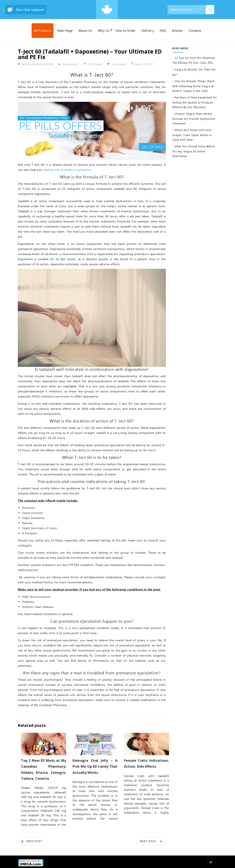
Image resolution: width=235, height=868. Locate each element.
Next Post (151, 841)
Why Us (104, 30)
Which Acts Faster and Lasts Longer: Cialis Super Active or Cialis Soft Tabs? (192, 135)
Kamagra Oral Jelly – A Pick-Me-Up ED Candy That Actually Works (95, 766)
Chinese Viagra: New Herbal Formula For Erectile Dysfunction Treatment (194, 118)
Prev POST (32, 841)
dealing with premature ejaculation (67, 170)
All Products (43, 30)
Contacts (195, 30)
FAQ (163, 30)
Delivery (148, 30)
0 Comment (119, 64)
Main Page (65, 30)
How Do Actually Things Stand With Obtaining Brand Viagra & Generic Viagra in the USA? (193, 86)
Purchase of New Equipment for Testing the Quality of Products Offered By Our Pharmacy (195, 102)
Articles (177, 30)
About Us (85, 30)
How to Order (125, 30)
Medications (70, 64)
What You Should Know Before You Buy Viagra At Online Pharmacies (194, 151)
